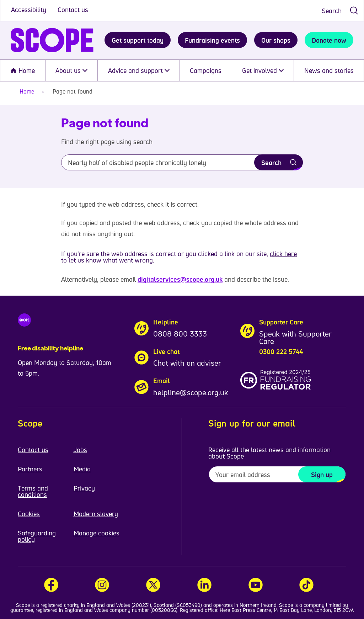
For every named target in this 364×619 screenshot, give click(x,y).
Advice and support (139, 70)
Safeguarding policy (37, 536)
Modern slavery (96, 514)
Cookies (29, 514)
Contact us (73, 10)
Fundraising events (212, 40)
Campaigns (206, 70)
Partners (30, 469)
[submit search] (354, 10)
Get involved (263, 70)
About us (71, 70)
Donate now (329, 40)
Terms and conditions (33, 491)
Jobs (80, 450)
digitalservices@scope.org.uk (180, 279)
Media (82, 469)
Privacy (84, 488)
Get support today (138, 40)
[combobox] (337, 10)
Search (332, 11)
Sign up (322, 475)
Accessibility (30, 10)
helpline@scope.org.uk (191, 392)
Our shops (276, 40)
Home (23, 70)
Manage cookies (97, 533)
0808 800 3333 (180, 334)
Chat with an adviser (187, 363)
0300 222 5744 (281, 351)
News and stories (329, 70)
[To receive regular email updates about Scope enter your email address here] (277, 474)
